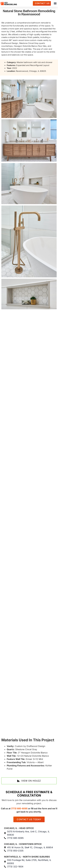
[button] (55, 3)
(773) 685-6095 (19, 808)
